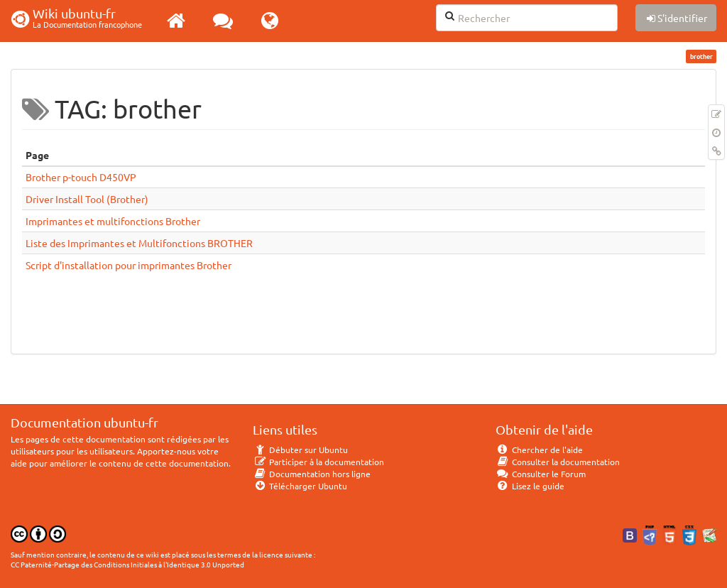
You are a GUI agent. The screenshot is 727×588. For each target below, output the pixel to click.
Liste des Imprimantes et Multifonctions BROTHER (139, 243)
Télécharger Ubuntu (300, 486)
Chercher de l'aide (539, 450)
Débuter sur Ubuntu (300, 450)
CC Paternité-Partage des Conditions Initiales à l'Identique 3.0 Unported (127, 564)
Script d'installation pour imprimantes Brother (129, 265)
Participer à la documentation (318, 462)
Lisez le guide (530, 486)
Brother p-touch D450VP (81, 177)
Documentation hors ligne (312, 474)
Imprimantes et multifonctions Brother (113, 221)
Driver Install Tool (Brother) (87, 199)
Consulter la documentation (558, 462)
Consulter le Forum (541, 474)
